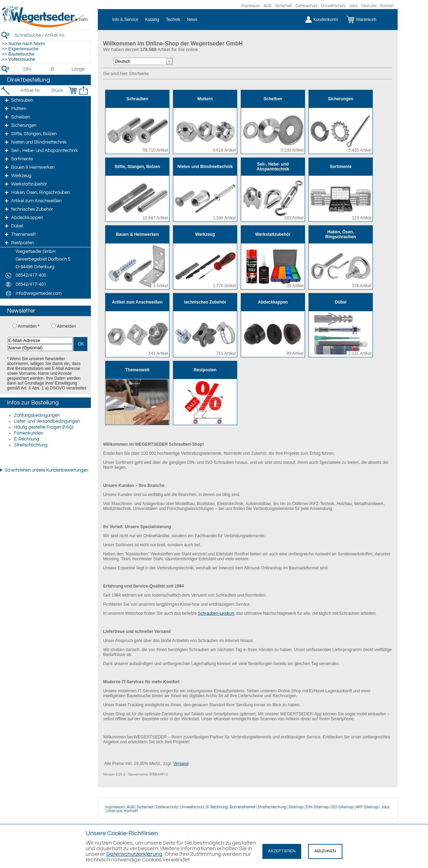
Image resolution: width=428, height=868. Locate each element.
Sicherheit (284, 6)
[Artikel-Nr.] (30, 90)
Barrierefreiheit (243, 807)
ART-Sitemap (367, 807)
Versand (181, 764)
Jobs (353, 6)
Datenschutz (307, 6)
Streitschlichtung (31, 445)
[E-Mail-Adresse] (40, 340)
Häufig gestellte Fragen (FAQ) (44, 427)
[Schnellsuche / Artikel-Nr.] (52, 35)
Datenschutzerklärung (134, 854)
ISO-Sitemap (342, 807)
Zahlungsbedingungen (37, 415)
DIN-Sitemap (317, 807)
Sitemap (296, 807)
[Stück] (57, 90)
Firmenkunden (28, 433)
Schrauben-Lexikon (216, 613)
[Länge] (78, 69)
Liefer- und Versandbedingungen (47, 421)
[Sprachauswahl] (140, 61)
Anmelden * (29, 326)
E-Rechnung (27, 439)
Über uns (369, 6)
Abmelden (66, 326)
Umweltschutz (333, 6)
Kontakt (387, 6)
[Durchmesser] (53, 69)
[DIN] (27, 69)
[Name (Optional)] (40, 348)
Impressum (251, 6)
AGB (268, 6)
